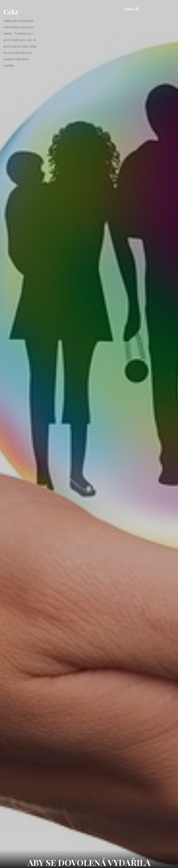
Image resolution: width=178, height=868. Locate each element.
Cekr (11, 12)
